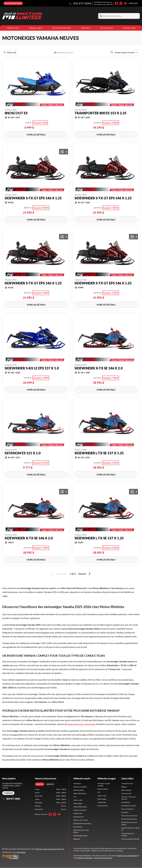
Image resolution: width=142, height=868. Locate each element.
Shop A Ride (21, 852)
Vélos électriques (80, 793)
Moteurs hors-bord (80, 820)
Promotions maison (129, 806)
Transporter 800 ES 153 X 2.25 (100, 113)
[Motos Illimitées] (22, 16)
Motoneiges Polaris (81, 836)
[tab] (40, 784)
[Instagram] (121, 3)
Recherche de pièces (129, 819)
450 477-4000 (80, 3)
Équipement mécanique (82, 823)
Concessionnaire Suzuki (130, 839)
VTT (75, 797)
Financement (102, 806)
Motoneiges (78, 803)
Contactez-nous (129, 28)
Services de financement (61, 28)
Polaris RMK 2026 (80, 807)
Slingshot (77, 839)
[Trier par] (125, 52)
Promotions (85, 28)
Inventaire (77, 783)
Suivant (85, 574)
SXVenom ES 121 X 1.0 (23, 453)
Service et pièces (106, 28)
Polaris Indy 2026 (80, 810)
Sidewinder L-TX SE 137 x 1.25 (99, 453)
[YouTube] (125, 3)
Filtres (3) (10, 52)
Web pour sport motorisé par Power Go (50, 849)
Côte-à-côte (78, 800)
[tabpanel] (50, 799)
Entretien (125, 812)
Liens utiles (127, 778)
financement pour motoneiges (81, 724)
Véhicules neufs (13, 28)
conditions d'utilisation (84, 858)
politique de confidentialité (127, 856)
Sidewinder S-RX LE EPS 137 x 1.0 (32, 368)
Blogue (124, 787)
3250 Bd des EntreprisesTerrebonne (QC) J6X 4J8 (103, 3)
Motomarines (78, 817)
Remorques (78, 827)
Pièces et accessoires (129, 816)
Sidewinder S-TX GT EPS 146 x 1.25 (33, 198)
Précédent (59, 574)
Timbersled (78, 813)
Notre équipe (126, 790)
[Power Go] (33, 857)
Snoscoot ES (16, 113)
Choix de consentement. (103, 858)
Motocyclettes (79, 790)
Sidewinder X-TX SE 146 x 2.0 (99, 368)
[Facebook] (116, 3)
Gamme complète (80, 787)
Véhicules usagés (35, 28)
